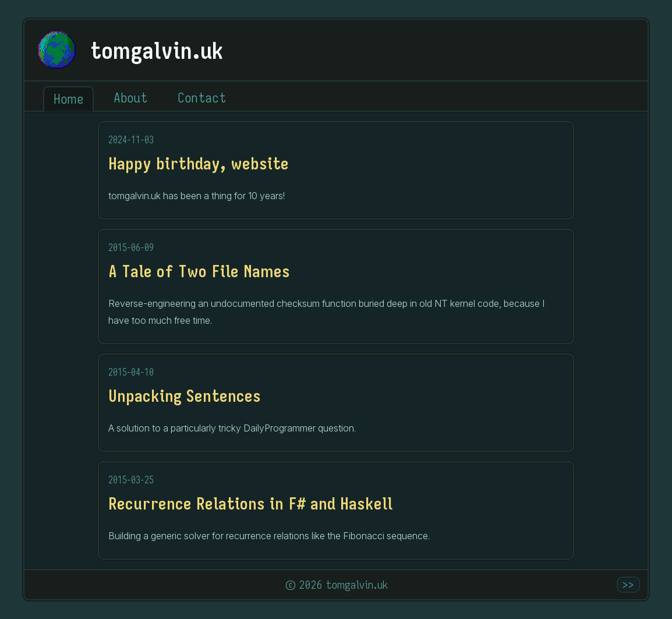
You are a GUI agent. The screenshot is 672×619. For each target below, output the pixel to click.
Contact (202, 98)
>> (628, 585)
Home (68, 99)
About (130, 98)
